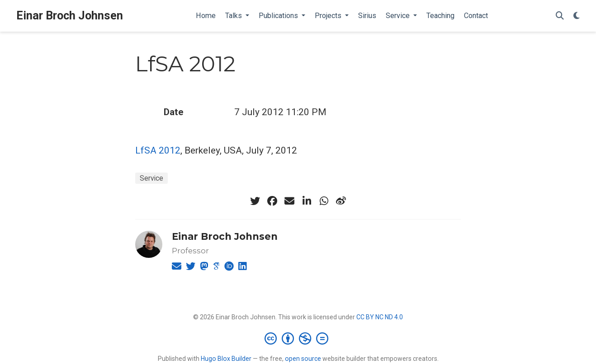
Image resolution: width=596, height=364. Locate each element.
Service (151, 178)
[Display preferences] (577, 16)
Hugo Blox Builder (226, 359)
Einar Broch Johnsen (70, 16)
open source (303, 359)
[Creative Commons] (298, 338)
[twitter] (255, 201)
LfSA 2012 (158, 150)
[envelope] (289, 201)
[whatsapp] (324, 201)
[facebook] (272, 201)
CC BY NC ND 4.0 (380, 317)
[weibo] (341, 201)
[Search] (560, 16)
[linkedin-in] (307, 201)
